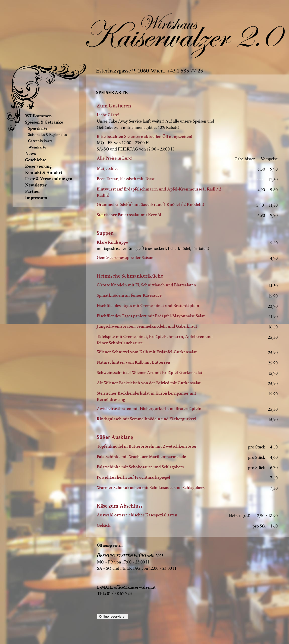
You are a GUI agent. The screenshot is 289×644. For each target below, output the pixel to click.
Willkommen (38, 116)
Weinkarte (37, 147)
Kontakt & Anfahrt (44, 173)
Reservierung (38, 166)
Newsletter (36, 185)
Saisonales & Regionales (47, 135)
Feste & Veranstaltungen (49, 179)
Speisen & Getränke (44, 122)
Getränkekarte (40, 141)
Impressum (36, 198)
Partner (33, 191)
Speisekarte (38, 128)
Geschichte (36, 160)
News (31, 154)
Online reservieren (113, 616)
